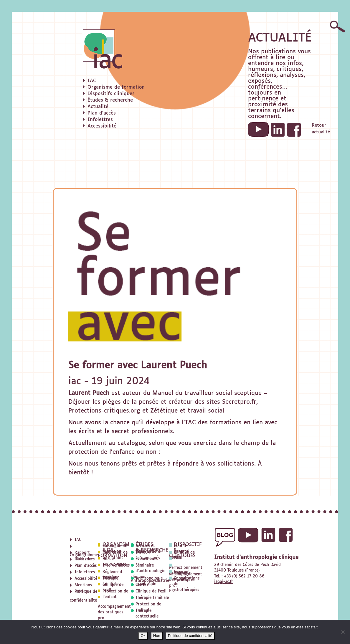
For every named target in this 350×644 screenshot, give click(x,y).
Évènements (147, 559)
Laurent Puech (89, 393)
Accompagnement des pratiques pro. (114, 612)
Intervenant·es (116, 566)
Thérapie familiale (152, 598)
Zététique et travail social (187, 411)
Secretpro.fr (239, 402)
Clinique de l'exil (151, 591)
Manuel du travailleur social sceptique (207, 393)
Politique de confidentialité (190, 636)
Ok (143, 636)
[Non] (343, 632)
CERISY (142, 585)
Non (157, 636)
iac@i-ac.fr (224, 582)
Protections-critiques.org (104, 411)
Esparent (182, 572)
